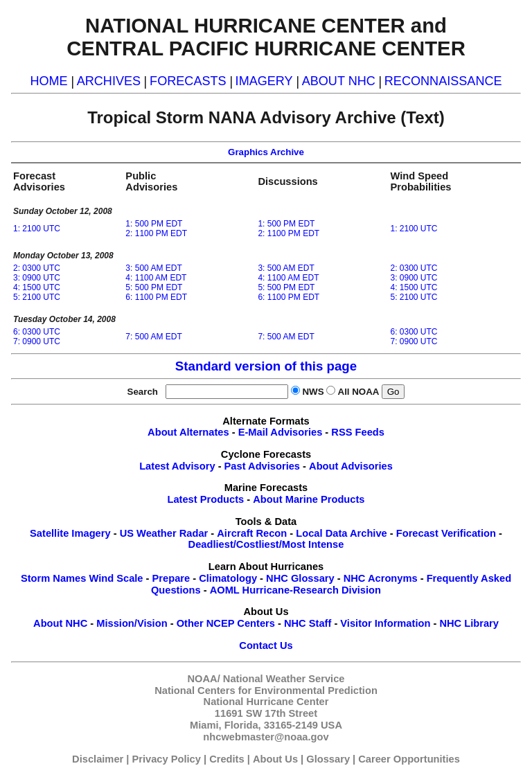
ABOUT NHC (339, 81)
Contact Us (266, 645)
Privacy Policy (167, 759)
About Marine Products (309, 499)
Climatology (228, 578)
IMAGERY (264, 81)
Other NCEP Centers (226, 623)
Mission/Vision (132, 623)
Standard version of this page (266, 366)
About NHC (60, 623)
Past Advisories (262, 466)
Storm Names (54, 578)
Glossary (328, 759)
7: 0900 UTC (37, 341)
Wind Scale (116, 578)
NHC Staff (308, 623)
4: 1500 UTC (37, 287)
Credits (227, 759)
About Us (275, 759)
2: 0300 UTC (37, 268)
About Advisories (351, 466)
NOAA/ (204, 679)
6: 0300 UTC (37, 332)
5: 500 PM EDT (154, 287)
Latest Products (205, 499)
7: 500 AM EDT (153, 337)
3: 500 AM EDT (153, 268)
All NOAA (358, 392)
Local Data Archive (341, 533)
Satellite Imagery (70, 533)
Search (145, 392)
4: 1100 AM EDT (156, 278)
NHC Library (469, 623)
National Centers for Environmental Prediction (266, 691)
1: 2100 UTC (37, 229)
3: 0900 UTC (37, 278)
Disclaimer (98, 759)
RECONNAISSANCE (443, 81)
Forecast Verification (446, 533)
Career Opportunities (409, 759)
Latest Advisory (177, 466)
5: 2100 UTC (37, 297)
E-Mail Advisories (281, 432)
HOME (48, 81)
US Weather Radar (164, 533)
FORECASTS (188, 81)
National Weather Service (284, 679)
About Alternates (188, 432)
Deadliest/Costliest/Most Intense (266, 544)
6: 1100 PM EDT (156, 297)
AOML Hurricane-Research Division (295, 590)
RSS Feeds (358, 432)
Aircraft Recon (252, 533)
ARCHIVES (109, 81)
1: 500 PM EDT (154, 224)
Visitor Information (385, 623)
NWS (313, 392)
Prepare (171, 578)
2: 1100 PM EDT (156, 233)
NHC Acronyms (381, 578)
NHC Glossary (300, 578)
